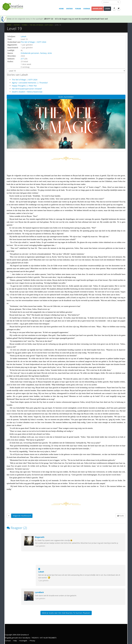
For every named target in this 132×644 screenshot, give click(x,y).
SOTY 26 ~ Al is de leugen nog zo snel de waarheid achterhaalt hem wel (76, 19)
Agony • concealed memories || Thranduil (30, 83)
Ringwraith (40, 537)
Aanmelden (97, 9)
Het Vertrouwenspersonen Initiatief (27, 89)
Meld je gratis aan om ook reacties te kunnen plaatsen (66, 613)
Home (61, 9)
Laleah (23, 36)
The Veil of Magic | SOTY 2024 (41, 25)
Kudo (121, 516)
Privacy (32, 641)
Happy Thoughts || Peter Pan (24, 86)
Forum (78, 9)
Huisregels (23, 641)
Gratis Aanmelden (66, 97)
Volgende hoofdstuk (22, 516)
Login (107, 9)
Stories (25, 25)
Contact (8, 641)
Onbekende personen (30, 53)
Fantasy (43, 53)
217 (22, 59)
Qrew (9, 19)
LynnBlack (39, 592)
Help (15, 641)
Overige (87, 9)
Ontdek (69, 9)
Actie (50, 53)
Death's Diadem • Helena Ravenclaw (27, 92)
